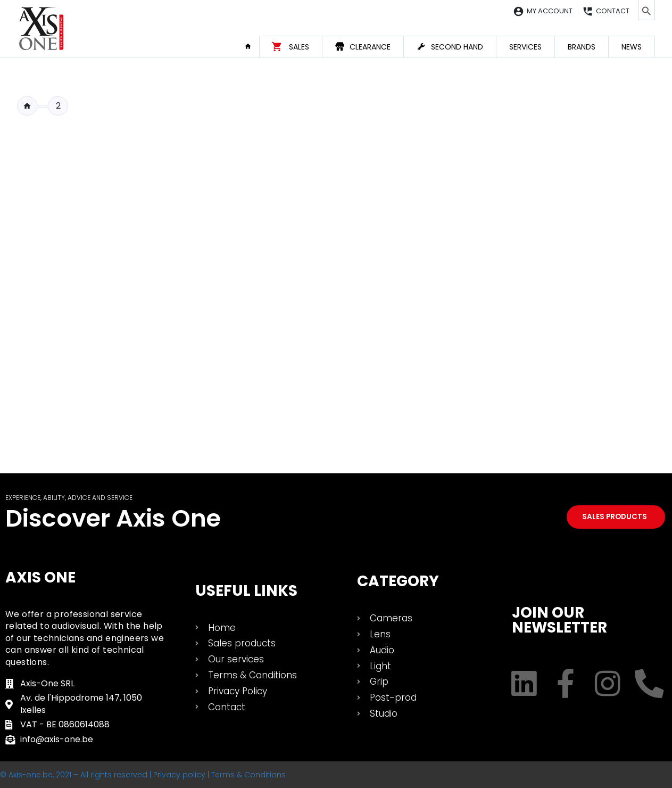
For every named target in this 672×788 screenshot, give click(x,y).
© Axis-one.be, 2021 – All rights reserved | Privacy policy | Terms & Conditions (143, 775)
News (632, 47)
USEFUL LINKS (246, 591)
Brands (582, 47)
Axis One (40, 577)
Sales (299, 47)
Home (252, 46)
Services (525, 47)
